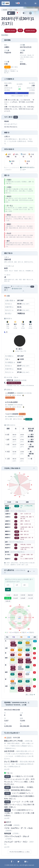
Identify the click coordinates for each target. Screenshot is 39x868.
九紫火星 (8, 601)
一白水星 (8, 595)
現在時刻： (5, 35)
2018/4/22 (20, 393)
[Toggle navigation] (35, 3)
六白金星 (15, 598)
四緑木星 (30, 595)
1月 (11, 10)
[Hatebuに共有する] (26, 862)
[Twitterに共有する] (19, 862)
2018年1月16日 (10, 31)
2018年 (5, 10)
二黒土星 (15, 595)
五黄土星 (8, 598)
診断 (8, 590)
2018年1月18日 (30, 31)
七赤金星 (23, 598)
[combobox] (18, 13)
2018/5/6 (10, 405)
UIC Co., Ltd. (18, 865)
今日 (20, 30)
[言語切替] (18, 3)
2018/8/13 (11, 417)
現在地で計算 (17, 289)
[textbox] (18, 13)
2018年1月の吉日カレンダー (27, 169)
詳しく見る (30, 695)
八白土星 (30, 598)
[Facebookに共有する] (12, 862)
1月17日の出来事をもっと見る (19, 852)
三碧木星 (23, 595)
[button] (25, 3)
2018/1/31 (17, 380)
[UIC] (6, 3)
